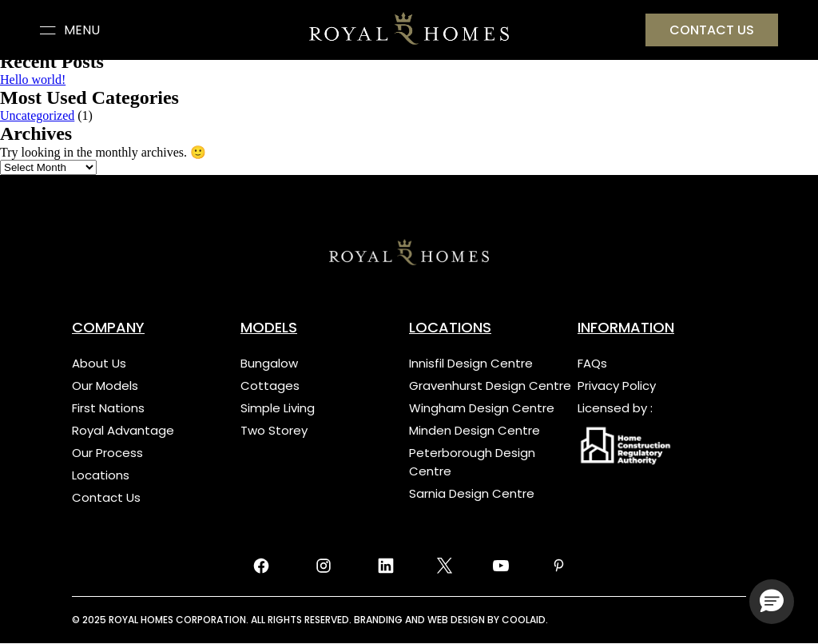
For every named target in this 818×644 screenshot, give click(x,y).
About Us (99, 363)
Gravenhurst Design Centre (490, 386)
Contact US (712, 30)
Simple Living (278, 408)
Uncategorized (37, 115)
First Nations (108, 408)
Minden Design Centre (475, 430)
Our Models (105, 386)
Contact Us (106, 497)
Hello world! (33, 80)
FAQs (592, 363)
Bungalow (269, 363)
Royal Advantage (123, 430)
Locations (101, 475)
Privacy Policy (617, 386)
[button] (772, 602)
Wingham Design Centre (482, 408)
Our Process (107, 453)
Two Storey (274, 430)
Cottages (270, 386)
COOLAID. (525, 620)
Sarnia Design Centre (472, 493)
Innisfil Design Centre (471, 363)
